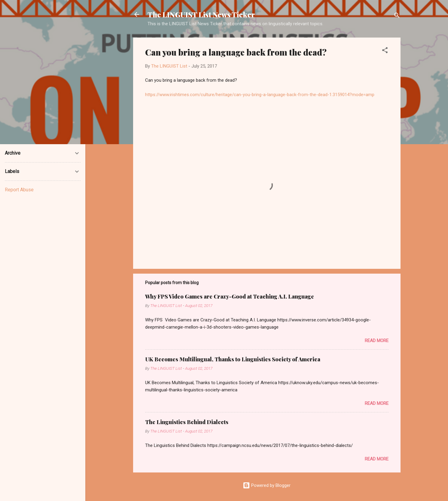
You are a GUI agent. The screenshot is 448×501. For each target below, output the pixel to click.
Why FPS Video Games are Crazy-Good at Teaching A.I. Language (230, 296)
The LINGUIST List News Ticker (201, 14)
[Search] (397, 16)
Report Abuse (19, 190)
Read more (377, 341)
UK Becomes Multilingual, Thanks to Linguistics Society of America (233, 359)
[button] (385, 51)
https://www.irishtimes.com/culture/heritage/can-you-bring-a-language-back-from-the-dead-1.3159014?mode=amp (260, 95)
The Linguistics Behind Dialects (187, 422)
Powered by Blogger (267, 485)
